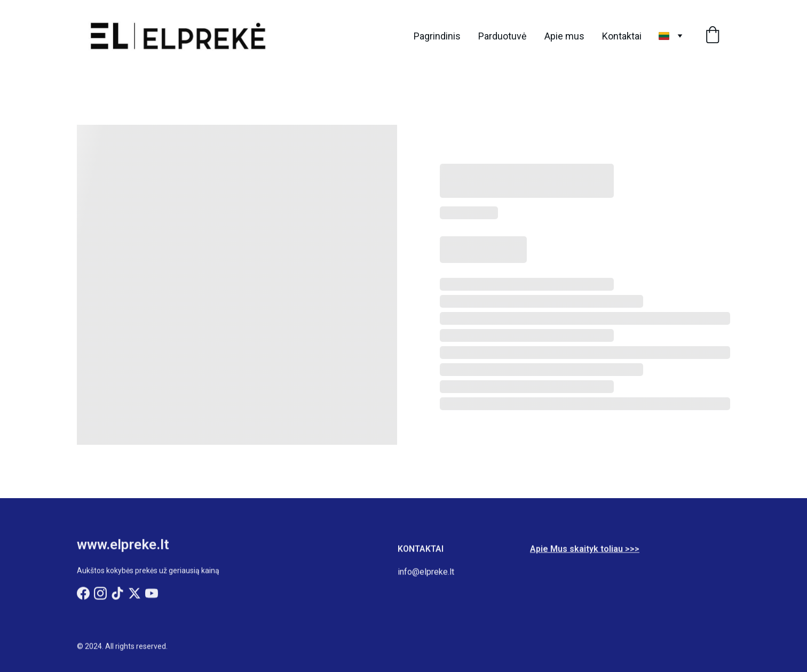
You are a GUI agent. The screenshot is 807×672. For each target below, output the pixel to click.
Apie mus (564, 36)
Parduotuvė (503, 36)
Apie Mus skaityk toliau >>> (585, 550)
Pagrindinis (437, 36)
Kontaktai (622, 36)
